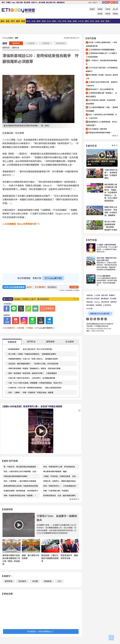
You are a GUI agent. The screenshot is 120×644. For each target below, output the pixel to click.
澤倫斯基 (48, 581)
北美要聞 (31, 43)
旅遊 (44, 21)
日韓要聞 (46, 43)
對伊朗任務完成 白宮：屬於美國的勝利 (59, 495)
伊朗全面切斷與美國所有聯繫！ (16, 476)
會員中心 (34, 2)
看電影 (92, 9)
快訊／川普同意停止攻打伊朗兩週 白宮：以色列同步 (101, 116)
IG (109, 2)
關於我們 (105, 295)
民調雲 (100, 9)
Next (75, 299)
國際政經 (6, 47)
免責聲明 (99, 305)
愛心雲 (115, 9)
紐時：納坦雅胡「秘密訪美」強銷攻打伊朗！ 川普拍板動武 (33, 373)
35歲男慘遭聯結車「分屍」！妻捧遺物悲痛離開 (102, 109)
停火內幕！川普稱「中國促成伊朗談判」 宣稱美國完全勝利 (32, 354)
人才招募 (97, 295)
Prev (78, 299)
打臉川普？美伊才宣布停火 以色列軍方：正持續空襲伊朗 (32, 378)
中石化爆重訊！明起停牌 (98, 129)
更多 (115, 136)
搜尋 (100, 2)
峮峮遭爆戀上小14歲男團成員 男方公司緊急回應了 (101, 123)
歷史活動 (20, 2)
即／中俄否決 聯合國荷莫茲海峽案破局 (20, 467)
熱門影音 (31, 341)
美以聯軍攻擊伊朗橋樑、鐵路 (55, 471)
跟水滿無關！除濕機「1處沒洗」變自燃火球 (102, 77)
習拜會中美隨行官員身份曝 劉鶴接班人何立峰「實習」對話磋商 (11, 560)
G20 (59, 581)
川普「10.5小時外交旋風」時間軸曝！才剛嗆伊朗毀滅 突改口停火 (35, 383)
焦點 (8, 21)
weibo (114, 2)
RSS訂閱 (89, 308)
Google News (117, 2)
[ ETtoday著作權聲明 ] (44, 328)
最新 (3, 21)
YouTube (106, 2)
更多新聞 (73, 287)
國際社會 (16, 47)
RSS (111, 2)
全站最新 (70, 341)
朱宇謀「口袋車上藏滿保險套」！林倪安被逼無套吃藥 (101, 44)
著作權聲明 (90, 305)
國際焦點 (16, 43)
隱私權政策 (105, 302)
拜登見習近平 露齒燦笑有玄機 (69, 557)
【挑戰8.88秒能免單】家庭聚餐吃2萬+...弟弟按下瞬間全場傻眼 (32, 406)
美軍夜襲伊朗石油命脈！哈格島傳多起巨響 (21, 486)
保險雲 (108, 14)
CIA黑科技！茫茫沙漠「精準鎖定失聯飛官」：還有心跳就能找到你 (35, 388)
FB (103, 2)
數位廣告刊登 (51, 2)
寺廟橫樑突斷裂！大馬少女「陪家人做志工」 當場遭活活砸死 (33, 359)
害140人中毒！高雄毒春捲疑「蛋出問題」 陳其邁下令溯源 (111, 226)
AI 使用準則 (107, 305)
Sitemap (97, 302)
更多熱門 (74, 499)
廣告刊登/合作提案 (93, 298)
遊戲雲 (115, 14)
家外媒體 (42, 2)
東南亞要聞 (60, 43)
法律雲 (108, 9)
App (13, 2)
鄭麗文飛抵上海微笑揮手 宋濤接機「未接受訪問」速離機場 (111, 211)
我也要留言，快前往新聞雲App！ (41, 631)
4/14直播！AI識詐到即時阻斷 (106, 245)
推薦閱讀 (12, 342)
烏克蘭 (35, 581)
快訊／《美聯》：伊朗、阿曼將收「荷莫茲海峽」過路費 (31, 392)
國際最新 (50, 341)
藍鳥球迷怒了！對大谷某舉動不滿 (101, 89)
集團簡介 (112, 295)
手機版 (8, 2)
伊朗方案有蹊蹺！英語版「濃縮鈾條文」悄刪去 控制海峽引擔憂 (34, 368)
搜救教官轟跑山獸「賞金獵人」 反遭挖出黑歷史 (101, 95)
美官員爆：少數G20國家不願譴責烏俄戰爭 (50, 558)
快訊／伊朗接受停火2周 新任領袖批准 (59, 467)
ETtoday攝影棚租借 (103, 276)
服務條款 (114, 302)
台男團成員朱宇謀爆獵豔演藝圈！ (102, 50)
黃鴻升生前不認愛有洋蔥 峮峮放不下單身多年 (102, 84)
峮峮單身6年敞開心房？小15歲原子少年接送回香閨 (101, 55)
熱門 (13, 21)
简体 (3, 2)
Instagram (95, 319)
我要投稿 (90, 295)
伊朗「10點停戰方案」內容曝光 (56, 491)
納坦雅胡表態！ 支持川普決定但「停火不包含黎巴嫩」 (31, 349)
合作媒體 (113, 298)
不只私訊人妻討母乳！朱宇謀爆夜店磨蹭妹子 (102, 69)
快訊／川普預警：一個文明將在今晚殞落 (20, 481)
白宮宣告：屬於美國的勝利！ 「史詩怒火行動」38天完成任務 (33, 364)
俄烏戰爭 (22, 581)
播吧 (18, 21)
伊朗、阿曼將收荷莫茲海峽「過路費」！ (20, 495)
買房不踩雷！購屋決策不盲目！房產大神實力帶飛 (107, 259)
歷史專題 (27, 2)
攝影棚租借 (61, 2)
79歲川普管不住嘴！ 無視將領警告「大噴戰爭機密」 (111, 174)
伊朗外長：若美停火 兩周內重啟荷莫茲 (59, 481)
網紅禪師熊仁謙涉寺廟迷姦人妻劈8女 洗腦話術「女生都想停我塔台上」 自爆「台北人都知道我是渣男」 (111, 193)
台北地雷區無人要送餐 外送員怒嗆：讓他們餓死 (101, 102)
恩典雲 (100, 14)
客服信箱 (90, 302)
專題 (23, 21)
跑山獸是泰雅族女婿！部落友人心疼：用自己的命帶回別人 (39, 299)
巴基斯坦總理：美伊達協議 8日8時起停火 (21, 491)
